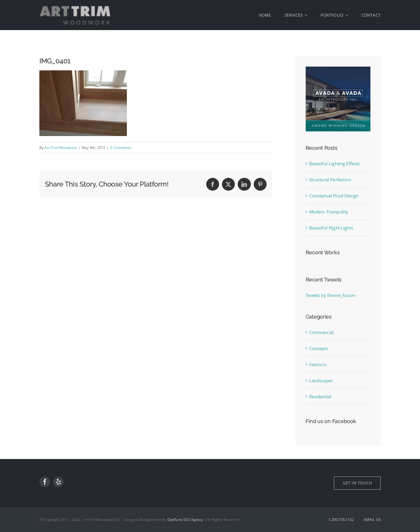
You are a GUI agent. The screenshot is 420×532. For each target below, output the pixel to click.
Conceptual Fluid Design (334, 196)
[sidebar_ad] (338, 69)
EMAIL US (372, 519)
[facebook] (45, 482)
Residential (320, 397)
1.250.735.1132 (341, 519)
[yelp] (58, 482)
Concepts (318, 348)
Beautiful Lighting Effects (335, 164)
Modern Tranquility (329, 212)
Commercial (322, 332)
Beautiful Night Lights (331, 228)
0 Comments (121, 148)
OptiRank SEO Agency (185, 520)
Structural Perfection (330, 180)
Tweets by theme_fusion (330, 295)
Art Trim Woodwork (61, 148)
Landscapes (321, 380)
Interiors (318, 364)
